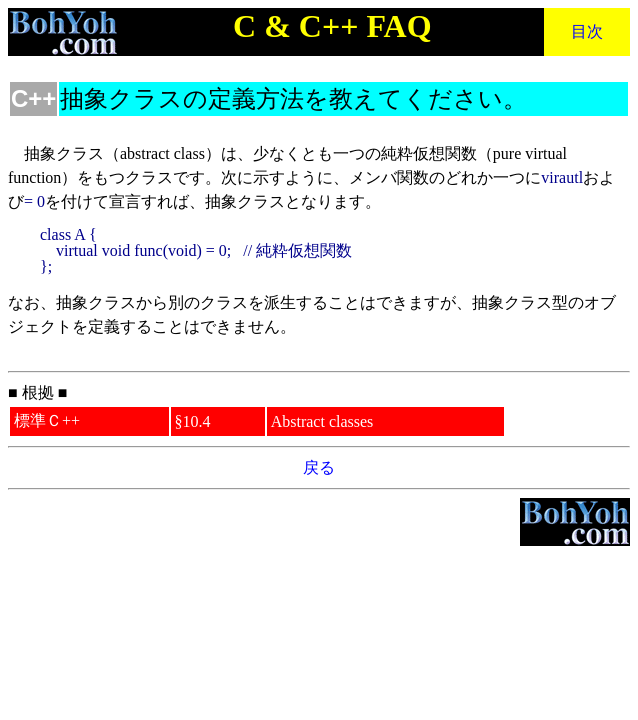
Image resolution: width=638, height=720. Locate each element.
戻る (319, 467)
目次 (587, 31)
